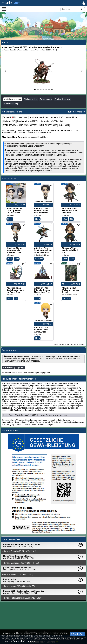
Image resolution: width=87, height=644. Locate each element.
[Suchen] (82, 9)
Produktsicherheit (62, 99)
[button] (4, 9)
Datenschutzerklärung (24, 641)
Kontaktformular (77, 422)
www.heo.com (61, 415)
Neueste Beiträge (11, 539)
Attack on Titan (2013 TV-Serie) (46, 50)
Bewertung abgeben (13, 367)
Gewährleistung (11, 104)
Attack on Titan (23, 50)
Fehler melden (76, 112)
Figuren (6, 50)
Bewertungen (46, 99)
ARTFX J (34, 121)
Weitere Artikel (31, 99)
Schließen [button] (77, 634)
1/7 (13, 121)
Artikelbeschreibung (13, 99)
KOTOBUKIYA (57, 121)
